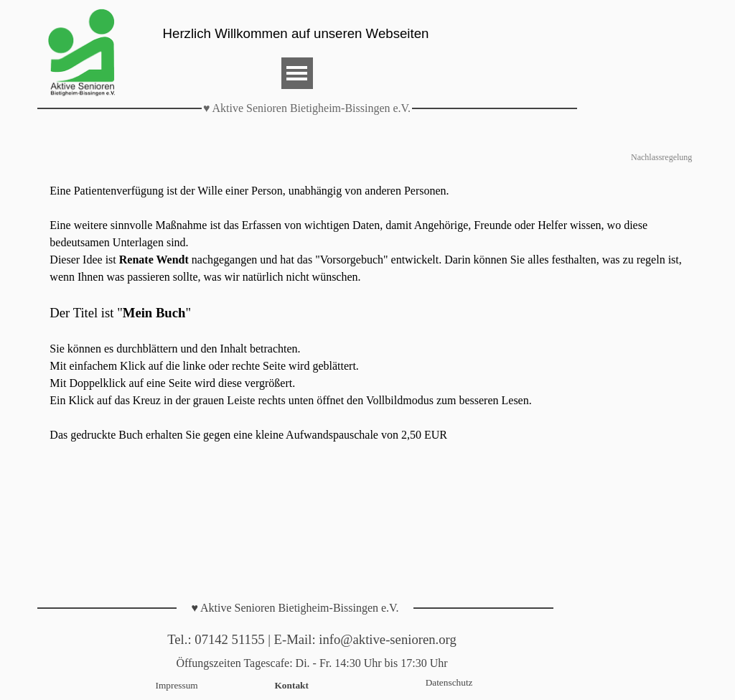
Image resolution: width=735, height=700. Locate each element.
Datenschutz (449, 682)
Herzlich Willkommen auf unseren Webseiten (296, 33)
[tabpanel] (367, 313)
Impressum (177, 685)
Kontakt (292, 685)
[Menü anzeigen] (297, 73)
